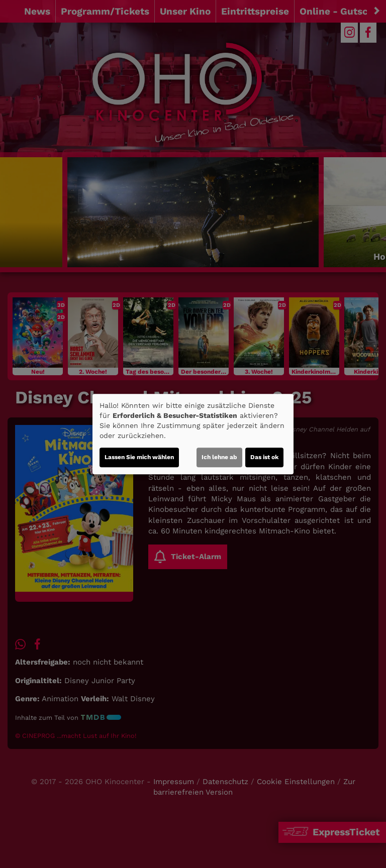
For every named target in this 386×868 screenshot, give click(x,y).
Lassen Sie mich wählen (139, 457)
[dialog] (193, 434)
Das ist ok (264, 457)
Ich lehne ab (219, 457)
